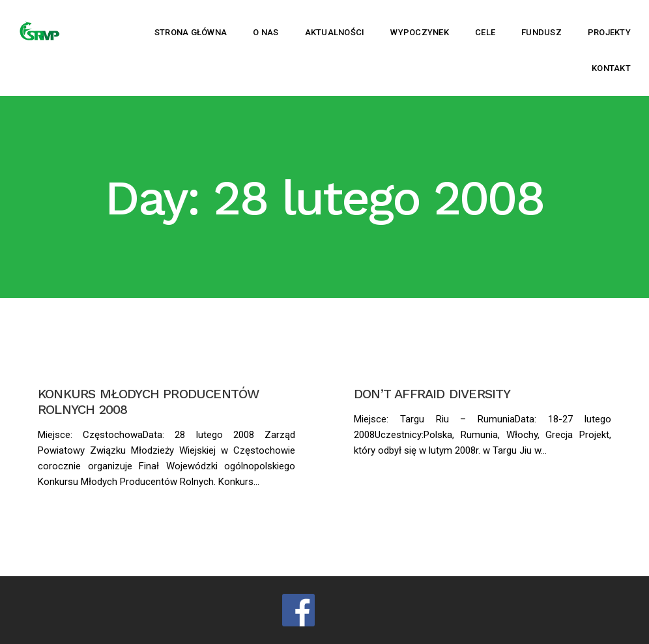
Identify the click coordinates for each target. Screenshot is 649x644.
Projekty (609, 32)
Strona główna (191, 32)
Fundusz (541, 32)
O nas (266, 32)
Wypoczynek (420, 32)
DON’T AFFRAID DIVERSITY (432, 394)
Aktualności (335, 32)
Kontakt (611, 68)
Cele (485, 32)
